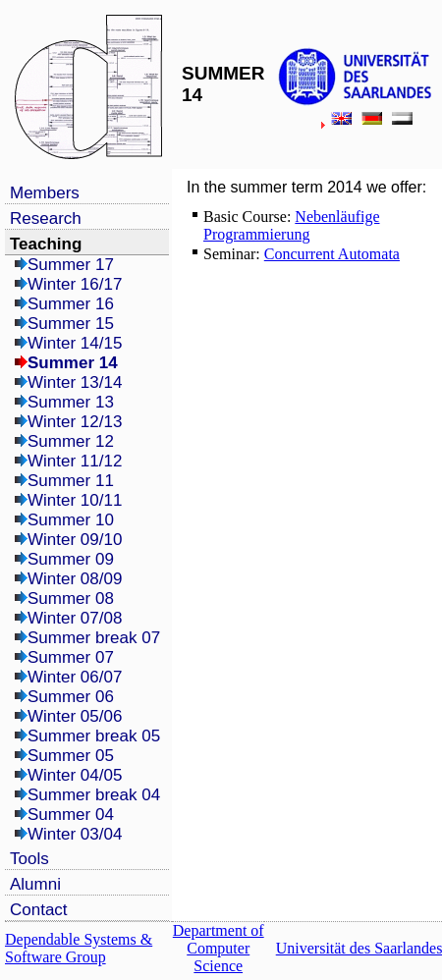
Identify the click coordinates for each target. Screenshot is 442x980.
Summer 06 (71, 697)
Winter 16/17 (75, 284)
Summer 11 (71, 481)
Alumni (35, 884)
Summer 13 (71, 402)
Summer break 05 (94, 736)
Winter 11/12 (75, 461)
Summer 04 (71, 815)
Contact (39, 910)
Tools (29, 859)
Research (46, 218)
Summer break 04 (94, 795)
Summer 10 (71, 520)
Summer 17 (71, 265)
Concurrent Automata (332, 254)
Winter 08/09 (75, 579)
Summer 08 (71, 599)
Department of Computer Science (219, 948)
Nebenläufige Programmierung (292, 225)
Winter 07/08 (75, 618)
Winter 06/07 (75, 677)
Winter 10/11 (75, 500)
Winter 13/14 (75, 382)
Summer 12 (71, 441)
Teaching (46, 244)
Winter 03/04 (75, 834)
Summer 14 (73, 363)
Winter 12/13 (75, 422)
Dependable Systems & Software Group (79, 948)
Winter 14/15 (75, 343)
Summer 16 (71, 304)
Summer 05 (71, 756)
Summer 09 (71, 559)
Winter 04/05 (75, 775)
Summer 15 (71, 324)
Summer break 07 (94, 638)
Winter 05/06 (75, 716)
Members (45, 193)
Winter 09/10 (75, 540)
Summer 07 (71, 657)
